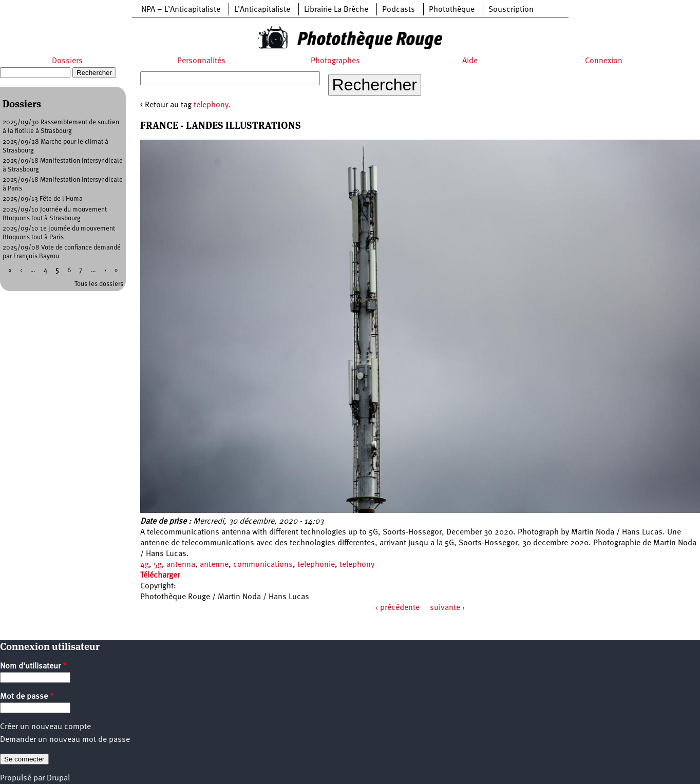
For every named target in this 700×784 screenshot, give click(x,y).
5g (158, 565)
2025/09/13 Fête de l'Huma (43, 199)
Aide (470, 61)
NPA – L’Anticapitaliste (181, 10)
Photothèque (452, 10)
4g (145, 565)
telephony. (212, 105)
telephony (357, 565)
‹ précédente (398, 608)
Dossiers (67, 61)
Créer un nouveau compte (45, 727)
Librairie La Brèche (336, 10)
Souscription (511, 10)
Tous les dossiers (99, 284)
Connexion (604, 61)
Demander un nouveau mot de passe (65, 740)
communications (263, 565)
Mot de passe (27, 697)
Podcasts (399, 10)
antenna (181, 565)
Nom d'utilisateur (33, 666)
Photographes (335, 61)
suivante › (447, 608)
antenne (214, 565)
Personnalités (201, 61)
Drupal (58, 778)
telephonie (316, 565)
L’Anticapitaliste (262, 10)
